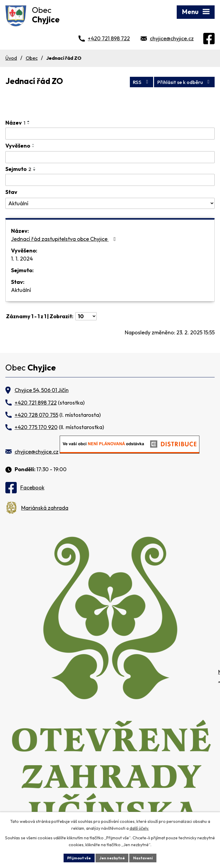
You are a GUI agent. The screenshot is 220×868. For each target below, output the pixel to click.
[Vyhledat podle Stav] (110, 203)
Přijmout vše (76, 857)
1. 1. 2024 (22, 259)
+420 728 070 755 (36, 415)
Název (15, 123)
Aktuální (21, 290)
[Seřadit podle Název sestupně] (29, 124)
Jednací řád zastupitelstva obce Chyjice (65, 239)
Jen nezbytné (112, 857)
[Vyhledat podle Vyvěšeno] (110, 157)
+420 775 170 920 (36, 427)
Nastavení (146, 857)
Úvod (11, 58)
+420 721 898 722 (109, 38)
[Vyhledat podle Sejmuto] (110, 180)
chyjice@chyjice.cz (172, 38)
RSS (131, 81)
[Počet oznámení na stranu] (86, 316)
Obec (32, 58)
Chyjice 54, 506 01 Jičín (42, 390)
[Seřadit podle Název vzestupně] (29, 121)
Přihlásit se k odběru (181, 81)
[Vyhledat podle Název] (110, 134)
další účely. (139, 827)
